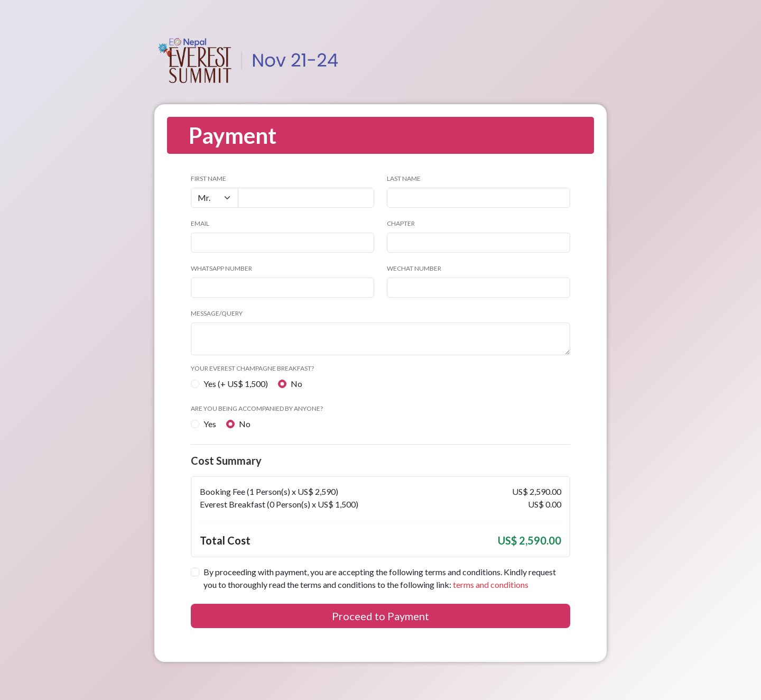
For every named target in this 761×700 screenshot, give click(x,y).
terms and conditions (491, 584)
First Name (208, 178)
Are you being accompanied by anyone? (257, 408)
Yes (210, 424)
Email (200, 223)
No (296, 384)
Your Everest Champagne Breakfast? (252, 368)
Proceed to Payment (380, 616)
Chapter (401, 223)
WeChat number (414, 268)
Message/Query (217, 313)
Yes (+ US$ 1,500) (236, 384)
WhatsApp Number (221, 268)
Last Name (404, 178)
